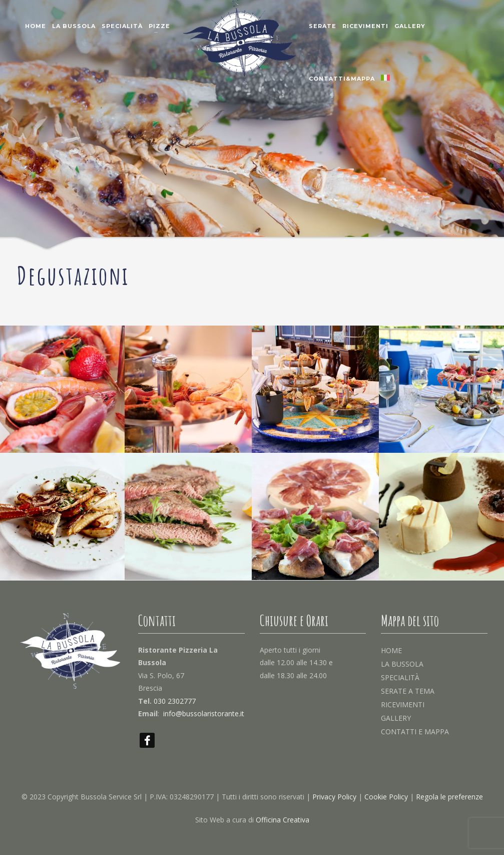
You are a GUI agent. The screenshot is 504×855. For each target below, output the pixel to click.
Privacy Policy (334, 797)
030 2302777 (175, 701)
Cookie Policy (386, 797)
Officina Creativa (283, 820)
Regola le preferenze (449, 797)
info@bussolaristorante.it (204, 714)
